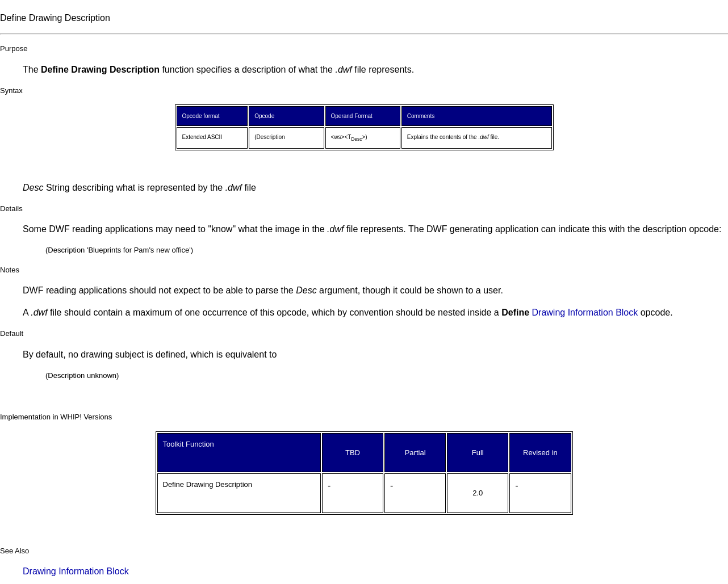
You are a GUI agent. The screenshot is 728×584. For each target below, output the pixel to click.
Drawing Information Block (585, 312)
